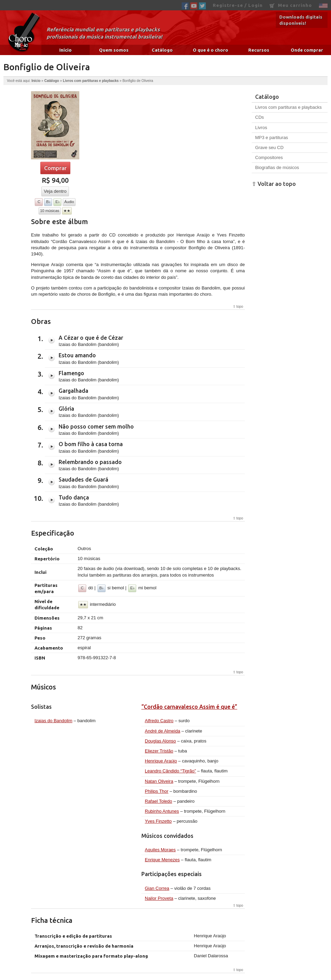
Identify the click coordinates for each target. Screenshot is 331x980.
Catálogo (162, 50)
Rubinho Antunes (162, 811)
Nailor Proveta (159, 898)
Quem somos (114, 50)
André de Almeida (163, 731)
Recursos (259, 50)
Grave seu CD (269, 147)
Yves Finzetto (158, 821)
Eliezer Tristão (159, 751)
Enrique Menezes (162, 860)
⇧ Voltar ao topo (274, 184)
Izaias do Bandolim (53, 721)
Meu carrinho (291, 5)
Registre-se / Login (238, 5)
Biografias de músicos (277, 167)
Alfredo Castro (159, 721)
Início (66, 50)
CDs (259, 117)
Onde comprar (307, 50)
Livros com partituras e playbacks (91, 81)
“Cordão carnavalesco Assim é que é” (189, 707)
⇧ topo (238, 307)
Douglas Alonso (160, 741)
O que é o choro (210, 50)
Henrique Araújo (161, 761)
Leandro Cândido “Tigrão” (170, 771)
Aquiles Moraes (160, 850)
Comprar (55, 168)
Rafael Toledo (158, 801)
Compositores (269, 157)
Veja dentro (55, 191)
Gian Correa (157, 888)
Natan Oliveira (159, 781)
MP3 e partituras (272, 138)
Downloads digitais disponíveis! (301, 20)
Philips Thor (157, 791)
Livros (261, 128)
